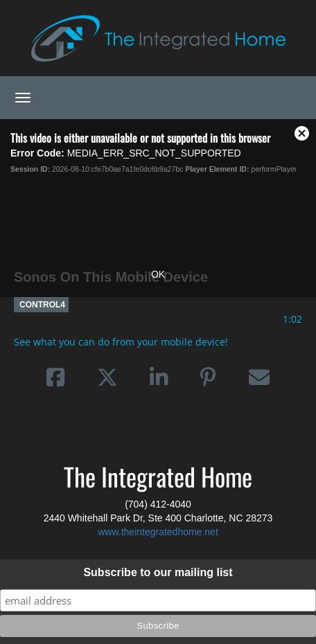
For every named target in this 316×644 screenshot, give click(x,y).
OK (158, 274)
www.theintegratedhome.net (158, 532)
